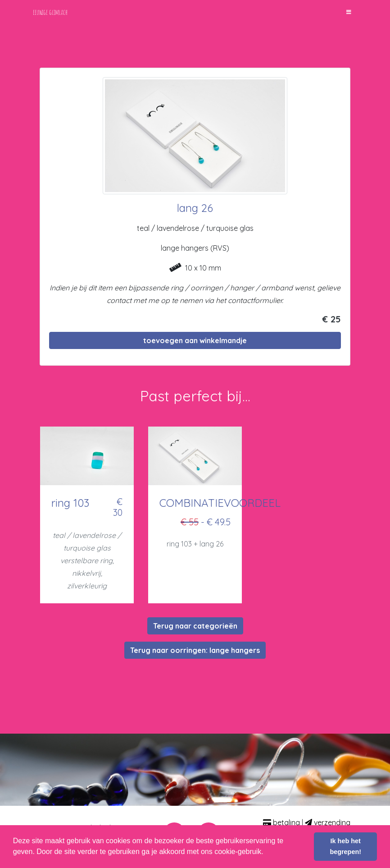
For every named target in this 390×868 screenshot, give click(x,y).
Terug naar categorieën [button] (195, 626)
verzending (328, 822)
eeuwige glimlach (50, 12)
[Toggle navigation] (349, 12)
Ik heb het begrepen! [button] (345, 846)
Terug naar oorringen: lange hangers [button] (195, 650)
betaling (281, 822)
